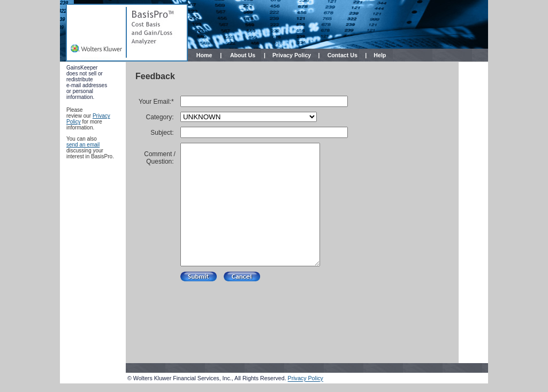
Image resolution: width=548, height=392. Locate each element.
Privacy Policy (292, 55)
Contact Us (342, 55)
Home (204, 55)
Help (380, 55)
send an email (83, 145)
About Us (243, 55)
